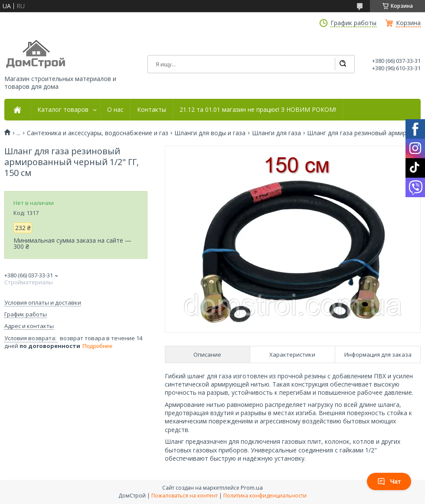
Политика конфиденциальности (265, 496)
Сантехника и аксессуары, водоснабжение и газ (98, 133)
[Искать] (343, 64)
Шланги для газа (276, 133)
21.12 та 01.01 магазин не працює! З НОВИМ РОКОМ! (258, 110)
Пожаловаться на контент (185, 496)
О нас (115, 110)
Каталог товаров (63, 110)
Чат (389, 481)
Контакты (152, 110)
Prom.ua (252, 488)
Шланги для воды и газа (210, 133)
